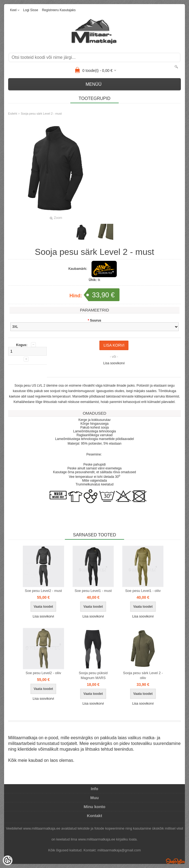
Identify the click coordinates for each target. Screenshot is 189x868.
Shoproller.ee (175, 861)
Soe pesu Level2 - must (43, 591)
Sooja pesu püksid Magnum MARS (93, 675)
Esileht (13, 114)
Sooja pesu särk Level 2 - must (41, 114)
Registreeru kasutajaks (59, 10)
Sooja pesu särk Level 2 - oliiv (143, 675)
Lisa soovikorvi (114, 363)
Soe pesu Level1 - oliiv (143, 591)
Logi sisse (31, 10)
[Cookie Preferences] (8, 860)
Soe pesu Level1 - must (93, 591)
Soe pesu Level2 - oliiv (43, 673)
